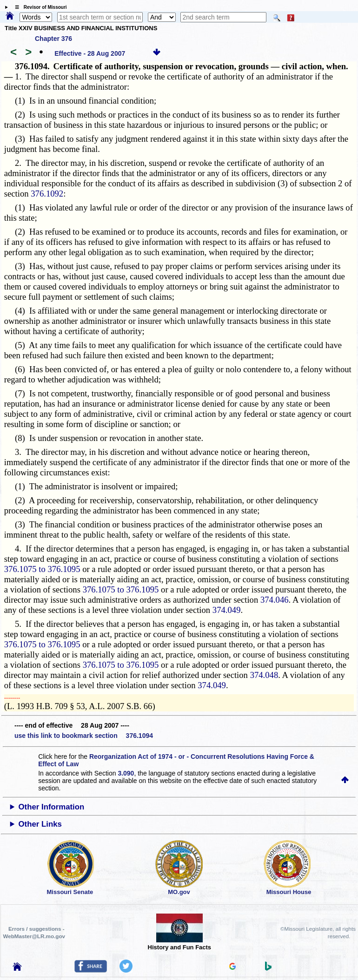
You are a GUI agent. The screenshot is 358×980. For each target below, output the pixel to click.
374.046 (275, 600)
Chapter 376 (53, 39)
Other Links (40, 824)
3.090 (126, 773)
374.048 (264, 675)
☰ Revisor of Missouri (39, 7)
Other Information (52, 807)
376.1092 (47, 194)
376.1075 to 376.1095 (42, 569)
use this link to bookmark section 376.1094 (84, 736)
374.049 (227, 610)
